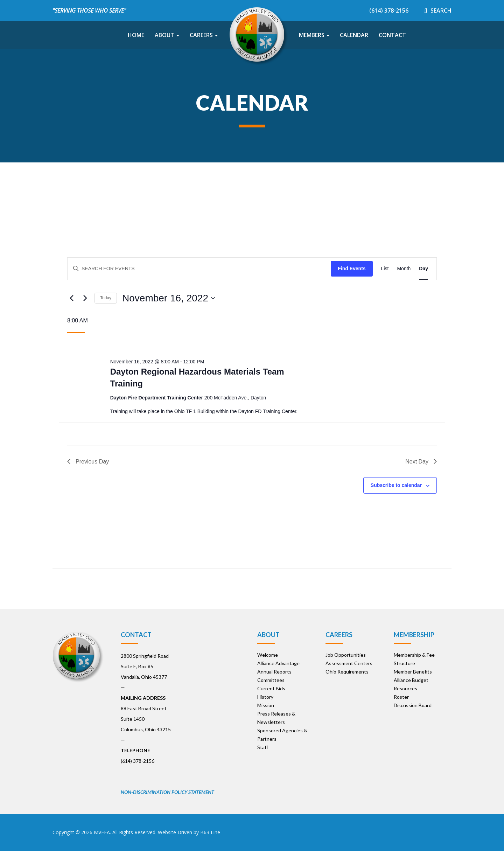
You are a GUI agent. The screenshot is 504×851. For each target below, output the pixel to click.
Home (136, 35)
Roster (401, 697)
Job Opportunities (346, 655)
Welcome (268, 655)
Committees (271, 680)
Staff (263, 747)
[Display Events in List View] (385, 269)
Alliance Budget (411, 680)
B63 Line (210, 832)
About (167, 35)
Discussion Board (413, 705)
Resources (405, 688)
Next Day (421, 462)
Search (438, 11)
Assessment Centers (349, 663)
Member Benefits (413, 672)
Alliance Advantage (278, 663)
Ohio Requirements (347, 672)
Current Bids (271, 688)
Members (314, 35)
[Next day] (85, 298)
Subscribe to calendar (396, 485)
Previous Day (88, 462)
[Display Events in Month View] (404, 269)
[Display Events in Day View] (423, 269)
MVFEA (102, 832)
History (265, 697)
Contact (392, 35)
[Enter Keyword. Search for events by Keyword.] (199, 269)
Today (106, 298)
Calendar (354, 35)
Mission (266, 705)
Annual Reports (274, 672)
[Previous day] (71, 298)
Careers (204, 35)
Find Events (352, 268)
